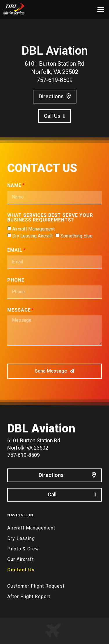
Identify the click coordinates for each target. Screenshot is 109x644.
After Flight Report (29, 596)
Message (19, 310)
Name (14, 186)
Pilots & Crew (23, 549)
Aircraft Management (33, 229)
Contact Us (21, 570)
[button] (101, 10)
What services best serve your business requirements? (50, 218)
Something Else (76, 236)
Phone (16, 280)
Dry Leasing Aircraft (32, 236)
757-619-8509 (55, 80)
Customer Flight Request (36, 586)
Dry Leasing (21, 538)
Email (15, 250)
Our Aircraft (20, 559)
